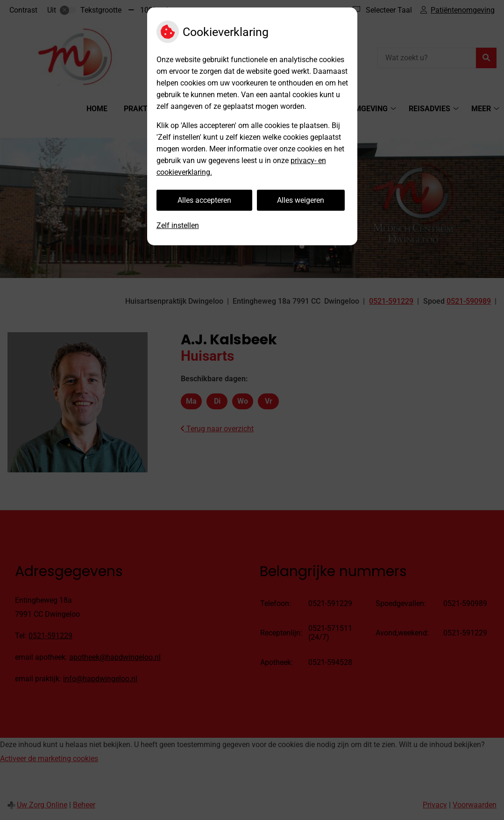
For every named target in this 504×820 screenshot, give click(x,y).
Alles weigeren (301, 200)
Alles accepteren (204, 200)
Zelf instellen (178, 225)
